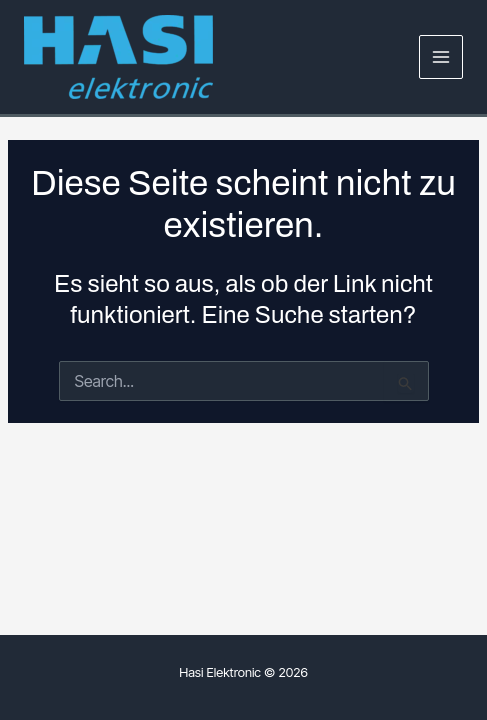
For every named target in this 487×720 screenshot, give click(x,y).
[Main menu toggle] (441, 57)
